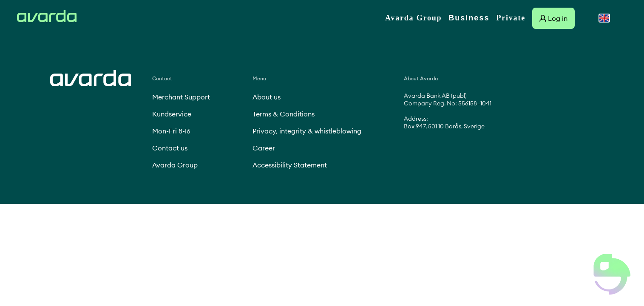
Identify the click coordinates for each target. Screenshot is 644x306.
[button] (612, 274)
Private (511, 18)
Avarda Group (413, 18)
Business (469, 18)
